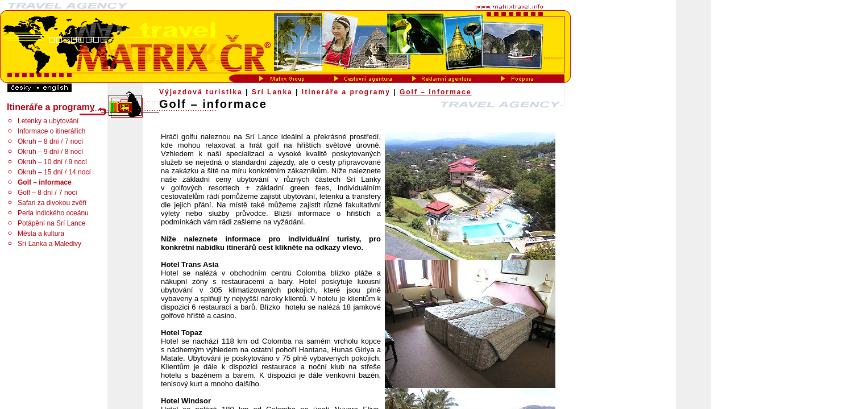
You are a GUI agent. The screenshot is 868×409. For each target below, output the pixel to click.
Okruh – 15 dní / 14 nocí (54, 172)
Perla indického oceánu (53, 213)
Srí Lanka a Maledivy (49, 244)
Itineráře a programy (346, 92)
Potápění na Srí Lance (51, 223)
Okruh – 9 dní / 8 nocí (50, 152)
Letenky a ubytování (48, 121)
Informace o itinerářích (51, 131)
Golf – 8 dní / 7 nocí (47, 193)
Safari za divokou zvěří (52, 203)
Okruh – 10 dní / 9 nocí (52, 162)
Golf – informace (436, 92)
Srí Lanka (272, 92)
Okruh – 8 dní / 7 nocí (50, 141)
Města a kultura (41, 233)
